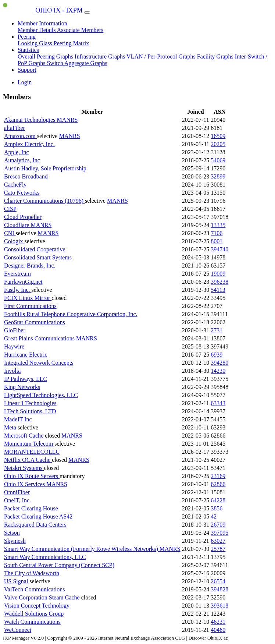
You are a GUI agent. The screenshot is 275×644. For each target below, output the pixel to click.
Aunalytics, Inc (22, 160)
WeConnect (18, 630)
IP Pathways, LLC (26, 379)
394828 (219, 589)
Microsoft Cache (24, 436)
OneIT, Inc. (17, 500)
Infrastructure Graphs (101, 56)
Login (25, 82)
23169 (218, 476)
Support (27, 70)
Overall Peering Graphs (46, 56)
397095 (219, 533)
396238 (219, 282)
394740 (219, 249)
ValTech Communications (35, 589)
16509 (218, 136)
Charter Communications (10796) (44, 201)
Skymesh (15, 541)
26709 (218, 525)
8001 (217, 241)
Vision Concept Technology (37, 606)
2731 (217, 330)
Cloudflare (17, 225)
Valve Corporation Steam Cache (43, 597)
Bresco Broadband (26, 176)
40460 (218, 630)
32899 (218, 176)
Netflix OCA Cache (28, 460)
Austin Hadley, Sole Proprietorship (45, 168)
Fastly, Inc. (18, 290)
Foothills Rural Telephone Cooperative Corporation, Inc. (71, 314)
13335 (218, 225)
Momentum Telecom (29, 444)
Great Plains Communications (40, 338)
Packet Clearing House (31, 508)
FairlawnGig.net (23, 282)
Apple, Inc (17, 152)
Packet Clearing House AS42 (38, 516)
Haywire (14, 346)
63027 (218, 541)
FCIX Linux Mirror (28, 298)
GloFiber (15, 330)
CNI (10, 233)
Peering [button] (27, 37)
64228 (218, 500)
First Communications (30, 306)
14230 (218, 371)
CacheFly (15, 185)
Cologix (14, 241)
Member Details (37, 30)
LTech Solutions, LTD (30, 411)
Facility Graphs (216, 56)
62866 (218, 484)
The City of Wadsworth (32, 573)
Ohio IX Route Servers (32, 476)
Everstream (17, 274)
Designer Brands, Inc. (30, 266)
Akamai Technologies (30, 120)
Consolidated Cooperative (35, 249)
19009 (218, 274)
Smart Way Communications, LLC (45, 557)
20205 (218, 144)
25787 (218, 549)
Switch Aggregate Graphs (77, 63)
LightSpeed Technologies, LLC (41, 395)
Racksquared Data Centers (35, 525)
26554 (218, 581)
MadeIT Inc (18, 419)
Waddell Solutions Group (34, 614)
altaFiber (15, 128)
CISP (10, 209)
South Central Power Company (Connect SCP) (59, 565)
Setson (12, 533)
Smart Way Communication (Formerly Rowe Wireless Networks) (82, 549)
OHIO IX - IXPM (43, 10)
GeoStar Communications (35, 322)
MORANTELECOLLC (32, 452)
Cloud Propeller (23, 217)
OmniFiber (17, 492)
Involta (12, 371)
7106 (217, 233)
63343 (218, 403)
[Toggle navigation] (87, 13)
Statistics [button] (28, 50)
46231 (218, 622)
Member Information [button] (42, 23)
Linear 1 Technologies (30, 403)
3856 (217, 508)
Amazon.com (21, 136)
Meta (11, 427)
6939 (217, 355)
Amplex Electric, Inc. (29, 144)
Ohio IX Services (25, 484)
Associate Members (80, 30)
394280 (219, 363)
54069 (218, 160)
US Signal (17, 581)
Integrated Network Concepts (39, 363)
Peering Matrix (71, 43)
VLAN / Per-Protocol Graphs (162, 56)
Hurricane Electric (26, 355)
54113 (218, 290)
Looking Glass (36, 43)
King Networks (22, 387)
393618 (219, 606)
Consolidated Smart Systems (38, 257)
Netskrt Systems (24, 468)
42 (214, 516)
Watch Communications (32, 622)
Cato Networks (22, 193)
